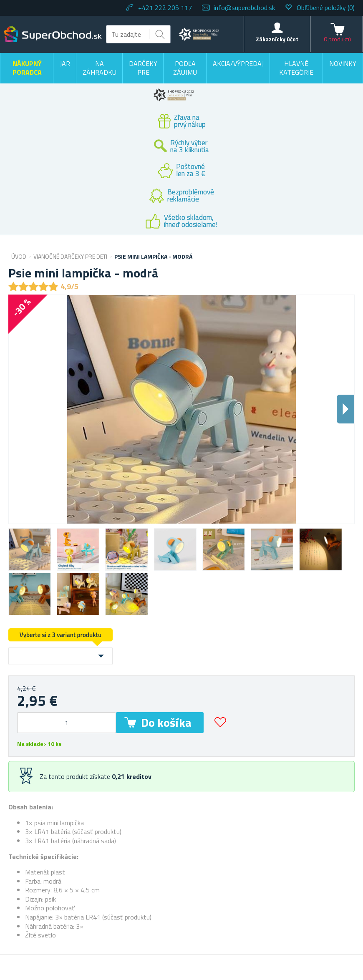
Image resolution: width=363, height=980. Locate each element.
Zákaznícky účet (277, 39)
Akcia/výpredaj (238, 63)
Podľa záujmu (185, 68)
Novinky (343, 63)
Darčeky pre (143, 68)
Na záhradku (100, 68)
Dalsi (345, 409)
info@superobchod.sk (244, 8)
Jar (65, 63)
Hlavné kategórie (296, 68)
